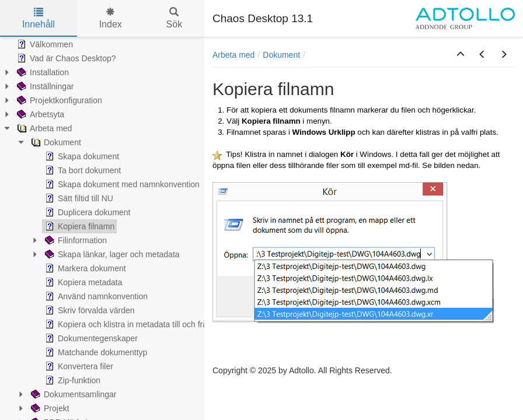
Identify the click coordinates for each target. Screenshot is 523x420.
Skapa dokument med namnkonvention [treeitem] (121, 184)
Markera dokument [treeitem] (84, 268)
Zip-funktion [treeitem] (72, 380)
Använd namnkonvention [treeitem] (95, 296)
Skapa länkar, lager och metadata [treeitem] (111, 254)
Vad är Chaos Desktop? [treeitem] (65, 58)
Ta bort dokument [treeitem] (82, 170)
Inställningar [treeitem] (44, 86)
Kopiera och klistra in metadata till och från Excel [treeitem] (138, 324)
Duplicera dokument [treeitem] (87, 212)
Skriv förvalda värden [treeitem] (89, 310)
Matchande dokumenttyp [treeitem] (95, 352)
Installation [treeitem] (42, 72)
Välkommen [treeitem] (44, 44)
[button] (461, 55)
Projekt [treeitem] (49, 408)
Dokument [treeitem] (55, 142)
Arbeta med (233, 55)
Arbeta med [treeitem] (43, 128)
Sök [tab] (175, 18)
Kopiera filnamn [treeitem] (79, 226)
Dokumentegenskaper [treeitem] (90, 338)
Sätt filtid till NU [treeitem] (78, 198)
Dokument (281, 55)
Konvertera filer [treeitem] (78, 366)
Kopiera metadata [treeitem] (83, 282)
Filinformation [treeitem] (75, 240)
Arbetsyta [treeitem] (39, 114)
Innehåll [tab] (39, 18)
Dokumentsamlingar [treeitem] (73, 394)
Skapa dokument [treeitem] (81, 156)
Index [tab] (111, 18)
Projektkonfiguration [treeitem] (58, 100)
